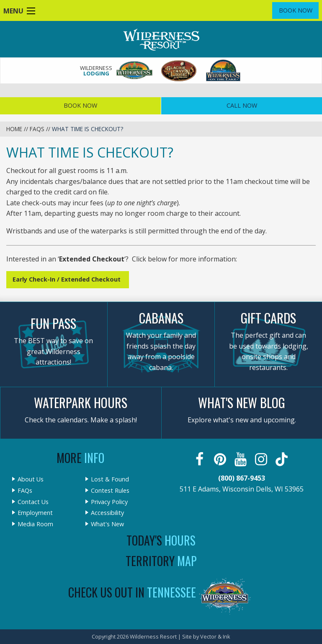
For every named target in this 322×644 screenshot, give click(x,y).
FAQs (37, 129)
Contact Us (33, 502)
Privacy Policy (109, 502)
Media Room (35, 524)
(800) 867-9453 (242, 478)
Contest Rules (110, 491)
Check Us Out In (132, 592)
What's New (107, 524)
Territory (161, 561)
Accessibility (107, 513)
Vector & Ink (215, 636)
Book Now (296, 10)
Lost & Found (110, 479)
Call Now (242, 105)
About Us (31, 479)
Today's (161, 540)
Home (14, 129)
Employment (35, 513)
